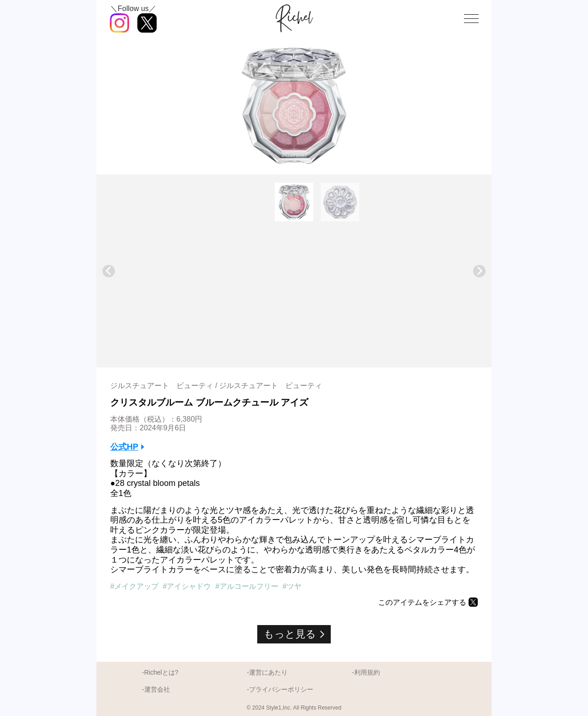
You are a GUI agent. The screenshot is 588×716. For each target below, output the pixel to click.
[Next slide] (479, 271)
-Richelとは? (160, 672)
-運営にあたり (267, 672)
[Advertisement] (294, 292)
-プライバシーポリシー (280, 689)
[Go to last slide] (109, 271)
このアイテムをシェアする (422, 602)
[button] (294, 202)
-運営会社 (156, 689)
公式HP (124, 447)
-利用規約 (366, 672)
